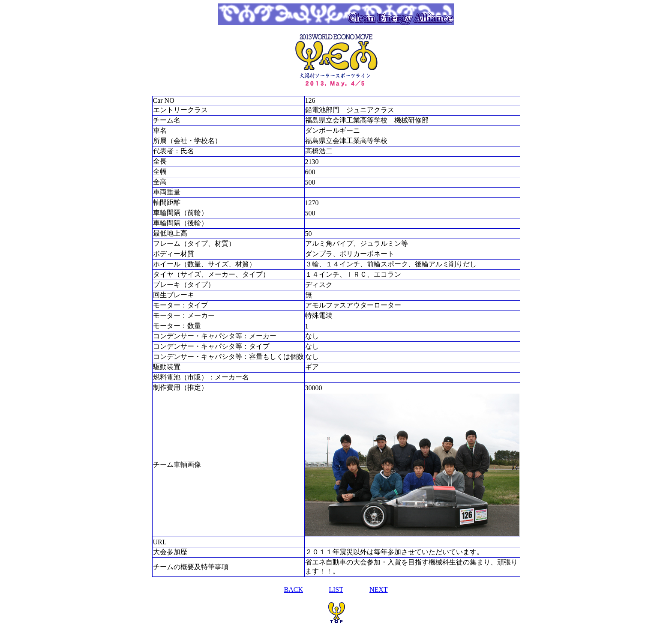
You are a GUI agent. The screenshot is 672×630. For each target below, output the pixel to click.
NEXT (379, 590)
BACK (294, 590)
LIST (336, 590)
